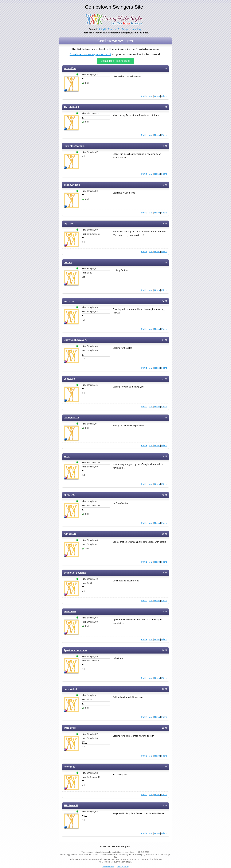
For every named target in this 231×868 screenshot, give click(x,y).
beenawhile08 (72, 185)
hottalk (68, 262)
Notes (157, 96)
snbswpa (69, 301)
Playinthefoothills (74, 146)
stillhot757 (70, 612)
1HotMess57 (71, 806)
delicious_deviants (75, 573)
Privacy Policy (123, 867)
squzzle (68, 224)
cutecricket (70, 689)
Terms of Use (108, 867)
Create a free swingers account (90, 54)
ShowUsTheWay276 (75, 340)
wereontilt (70, 728)
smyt (67, 456)
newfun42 (69, 767)
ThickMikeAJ (71, 107)
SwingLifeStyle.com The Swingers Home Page (120, 29)
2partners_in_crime (75, 650)
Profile (144, 96)
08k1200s (69, 379)
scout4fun (70, 68)
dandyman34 (71, 418)
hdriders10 (70, 534)
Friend (164, 96)
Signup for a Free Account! (116, 61)
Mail (151, 96)
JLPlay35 (69, 495)
